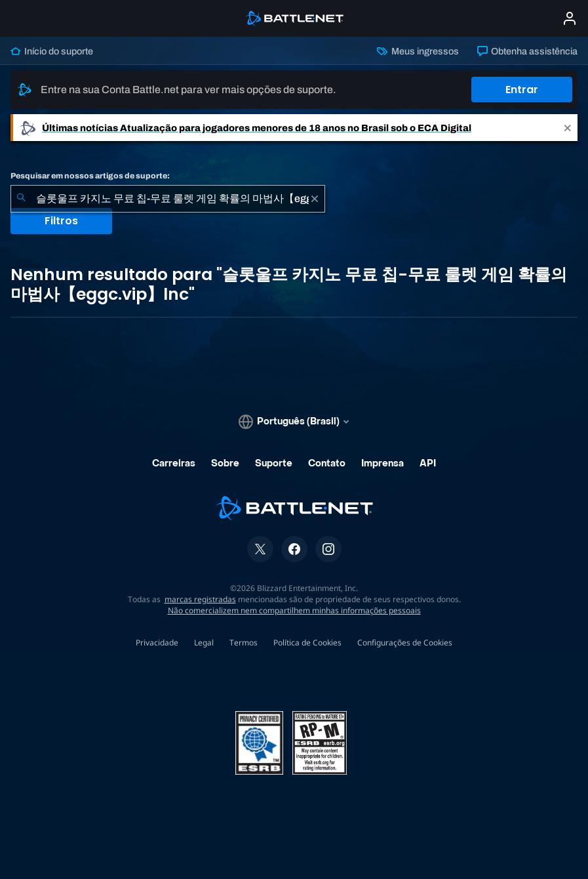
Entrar (522, 90)
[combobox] (168, 199)
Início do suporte (52, 51)
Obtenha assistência (527, 51)
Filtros (61, 221)
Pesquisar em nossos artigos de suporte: (90, 176)
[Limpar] (315, 199)
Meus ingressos (418, 51)
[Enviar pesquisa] (21, 199)
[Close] (568, 128)
